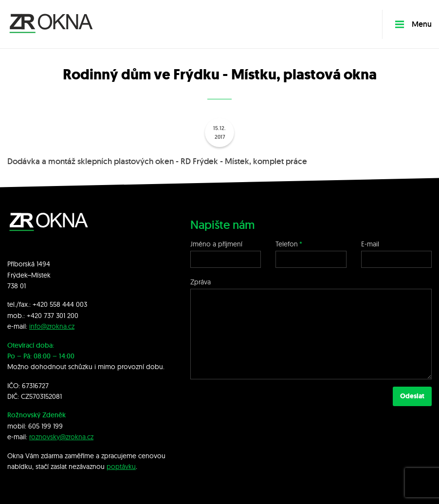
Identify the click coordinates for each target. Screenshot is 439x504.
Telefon (287, 244)
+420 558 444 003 (60, 304)
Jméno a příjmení (216, 244)
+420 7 (37, 316)
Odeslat (412, 396)
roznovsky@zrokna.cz (61, 437)
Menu (413, 24)
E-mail (370, 244)
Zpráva (201, 282)
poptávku (121, 467)
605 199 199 (46, 426)
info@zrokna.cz (52, 326)
